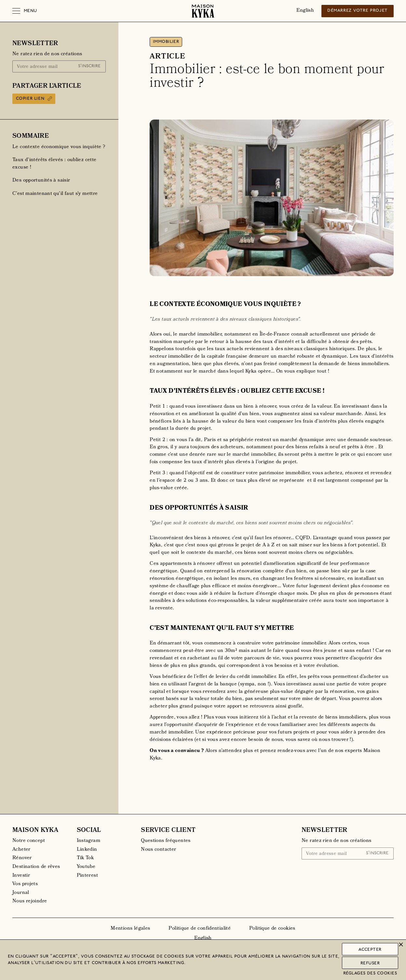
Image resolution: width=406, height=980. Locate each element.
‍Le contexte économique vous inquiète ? (59, 147)
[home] (203, 11)
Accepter (370, 950)
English (305, 11)
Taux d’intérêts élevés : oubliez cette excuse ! (54, 164)
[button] (25, 11)
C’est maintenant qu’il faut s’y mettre (55, 194)
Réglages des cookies (370, 973)
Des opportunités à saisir (41, 181)
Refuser (370, 963)
